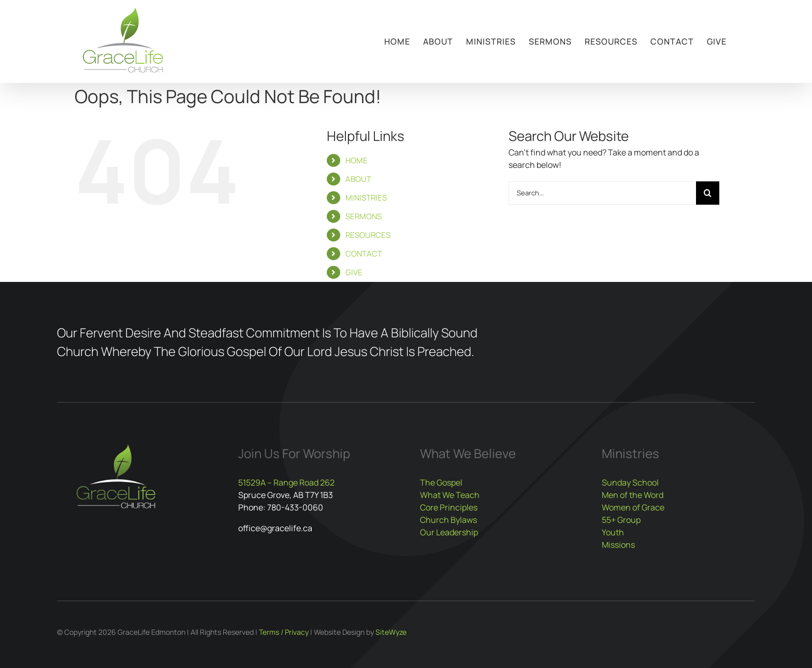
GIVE (354, 272)
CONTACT (364, 254)
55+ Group (621, 520)
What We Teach (450, 495)
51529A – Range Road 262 (286, 482)
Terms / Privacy (284, 632)
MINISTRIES (366, 198)
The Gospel (441, 482)
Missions (618, 545)
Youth (613, 532)
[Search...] (602, 193)
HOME (357, 160)
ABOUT (358, 179)
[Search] (708, 193)
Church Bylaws (448, 520)
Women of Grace (633, 507)
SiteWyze (391, 632)
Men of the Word (633, 495)
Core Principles (449, 507)
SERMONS (364, 216)
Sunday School (630, 482)
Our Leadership (449, 532)
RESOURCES (368, 235)
